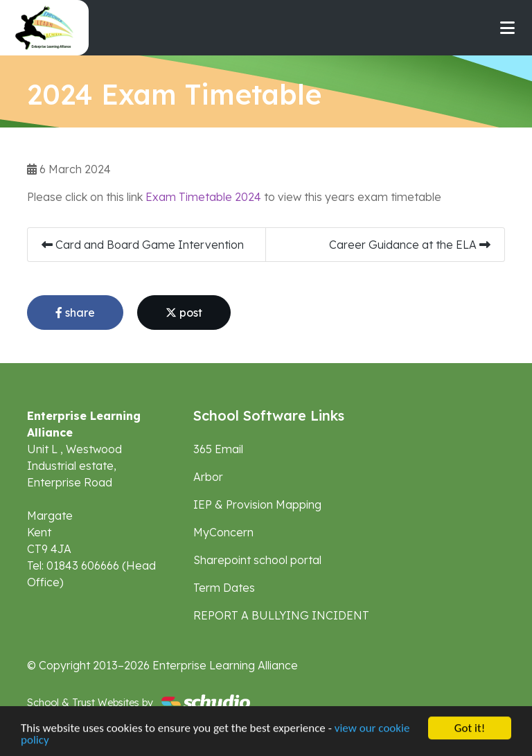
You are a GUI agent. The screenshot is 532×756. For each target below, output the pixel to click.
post (184, 313)
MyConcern (223, 532)
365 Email (218, 449)
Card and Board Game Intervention (143, 245)
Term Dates (224, 588)
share (75, 313)
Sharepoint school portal (257, 560)
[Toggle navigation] (507, 28)
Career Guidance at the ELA (410, 245)
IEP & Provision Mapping (257, 504)
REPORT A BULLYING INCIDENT (281, 615)
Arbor (208, 477)
